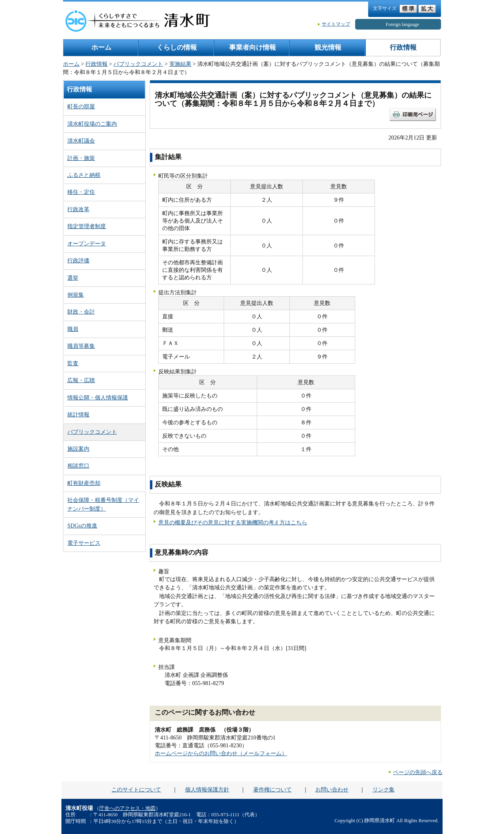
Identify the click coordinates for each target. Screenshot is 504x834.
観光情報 (328, 47)
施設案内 (78, 449)
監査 (73, 363)
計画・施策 (81, 158)
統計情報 (78, 414)
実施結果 (180, 64)
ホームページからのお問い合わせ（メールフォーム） (221, 753)
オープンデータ (87, 243)
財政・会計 (81, 312)
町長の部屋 (81, 106)
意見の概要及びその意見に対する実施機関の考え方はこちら (233, 522)
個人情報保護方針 (207, 789)
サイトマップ (336, 24)
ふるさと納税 (84, 175)
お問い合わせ (332, 789)
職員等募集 (81, 346)
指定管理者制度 (87, 226)
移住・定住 (81, 192)
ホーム (101, 47)
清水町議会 (81, 141)
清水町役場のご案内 (92, 124)
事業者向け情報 (253, 47)
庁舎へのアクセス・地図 (127, 808)
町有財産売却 (84, 483)
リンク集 (384, 789)
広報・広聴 (81, 380)
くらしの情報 (177, 47)
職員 (73, 329)
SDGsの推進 (82, 526)
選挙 (73, 278)
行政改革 (78, 209)
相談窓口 (78, 466)
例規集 (76, 295)
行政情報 (403, 47)
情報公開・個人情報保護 (98, 397)
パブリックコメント (138, 64)
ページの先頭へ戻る (418, 772)
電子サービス (84, 543)
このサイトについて (136, 789)
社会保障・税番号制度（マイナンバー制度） (103, 504)
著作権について (272, 789)
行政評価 (78, 260)
